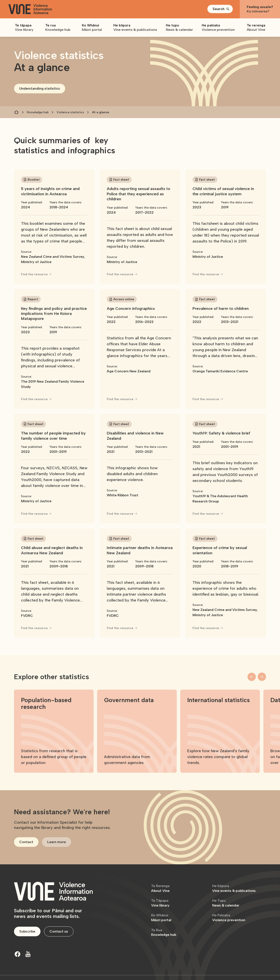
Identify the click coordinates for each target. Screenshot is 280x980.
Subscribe (27, 931)
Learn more (57, 842)
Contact (26, 842)
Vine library (160, 903)
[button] (220, 9)
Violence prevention (229, 918)
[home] (30, 9)
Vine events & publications (234, 888)
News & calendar (226, 903)
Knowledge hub (38, 112)
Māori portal (161, 918)
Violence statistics (70, 112)
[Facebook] (17, 954)
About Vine (160, 888)
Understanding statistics (40, 88)
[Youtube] (28, 954)
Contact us (59, 931)
